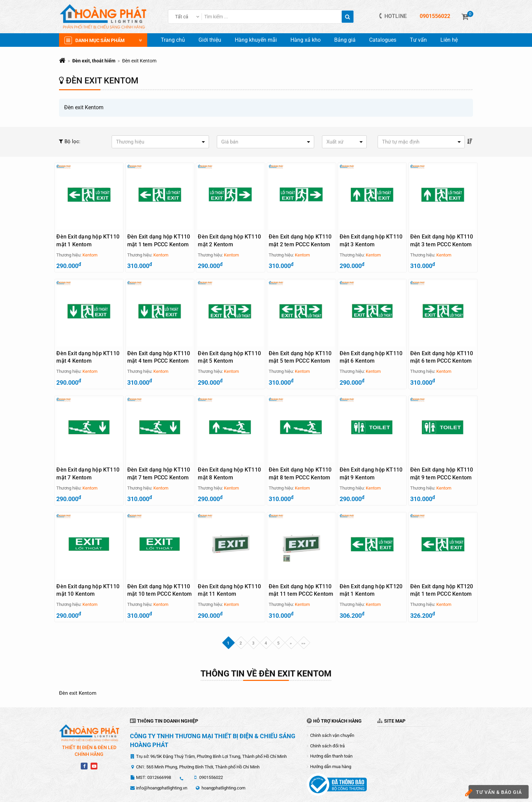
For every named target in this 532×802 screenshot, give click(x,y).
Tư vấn (418, 40)
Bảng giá (345, 40)
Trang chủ (173, 40)
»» (303, 623)
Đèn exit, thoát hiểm (94, 61)
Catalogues (383, 40)
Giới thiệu (210, 40)
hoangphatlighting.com (223, 768)
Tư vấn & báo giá (495, 793)
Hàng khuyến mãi (256, 40)
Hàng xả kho (306, 40)
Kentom (90, 255)
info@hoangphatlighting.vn (162, 768)
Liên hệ (449, 40)
